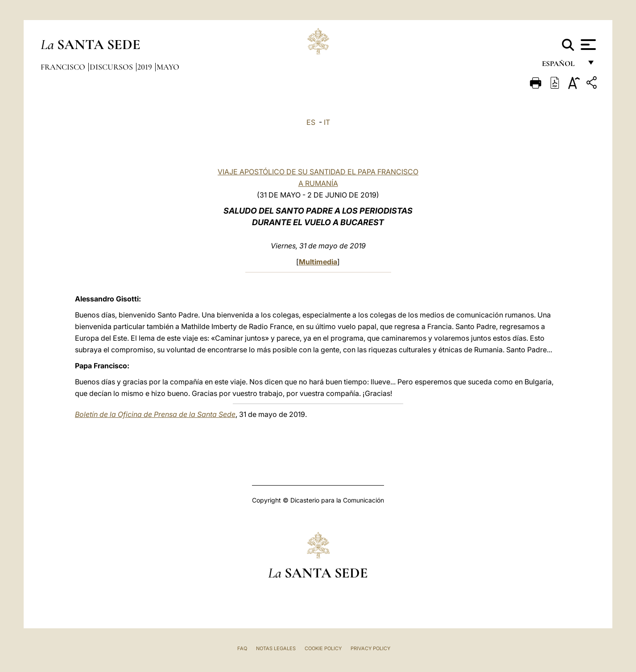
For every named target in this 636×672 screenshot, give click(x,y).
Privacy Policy (370, 648)
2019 (146, 67)
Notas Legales (276, 648)
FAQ (242, 648)
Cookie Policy (323, 648)
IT (327, 122)
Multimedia (318, 262)
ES (311, 122)
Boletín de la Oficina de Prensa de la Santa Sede (155, 414)
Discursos (112, 67)
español (562, 66)
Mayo (168, 67)
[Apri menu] (587, 45)
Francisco (64, 67)
